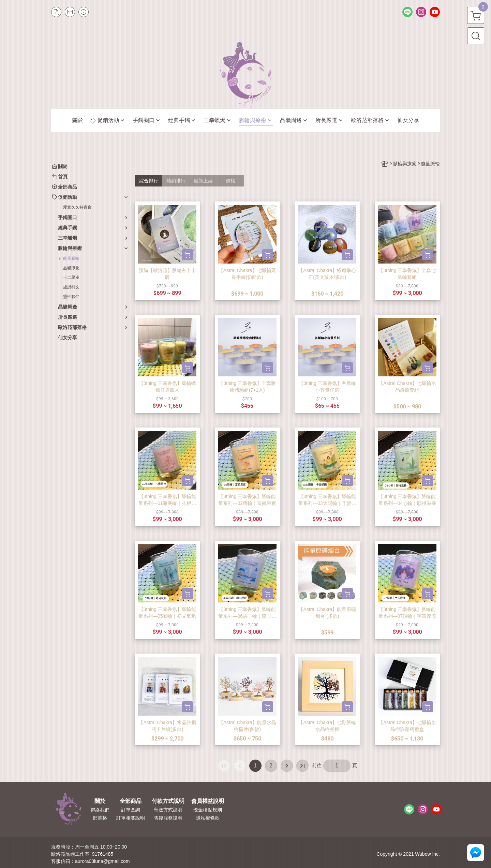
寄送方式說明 (168, 810)
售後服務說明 (168, 818)
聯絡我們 (100, 810)
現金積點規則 (208, 810)
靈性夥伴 (71, 297)
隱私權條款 (208, 818)
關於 (100, 801)
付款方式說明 (168, 801)
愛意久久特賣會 (77, 207)
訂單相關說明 (131, 818)
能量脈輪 (71, 258)
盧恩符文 (71, 287)
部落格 (100, 818)
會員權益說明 (208, 801)
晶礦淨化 (71, 268)
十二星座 (71, 278)
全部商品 (131, 801)
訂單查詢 (131, 810)
